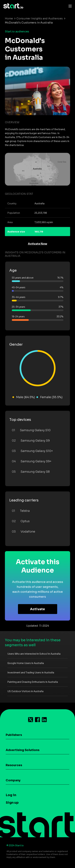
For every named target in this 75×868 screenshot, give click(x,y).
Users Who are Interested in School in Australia (34, 654)
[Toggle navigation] (69, 6)
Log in (11, 795)
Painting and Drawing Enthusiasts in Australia (33, 682)
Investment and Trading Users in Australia (31, 673)
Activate (37, 609)
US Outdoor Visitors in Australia (25, 691)
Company (13, 780)
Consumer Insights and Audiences (40, 19)
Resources (14, 765)
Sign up (12, 803)
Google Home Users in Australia (26, 663)
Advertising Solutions (23, 750)
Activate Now (38, 244)
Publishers (14, 735)
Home (9, 19)
